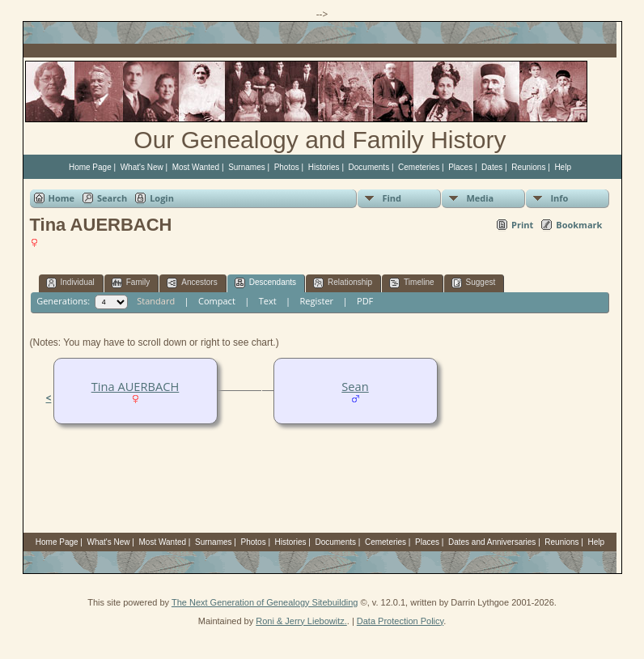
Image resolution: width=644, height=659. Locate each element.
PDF (365, 301)
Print (522, 225)
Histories (324, 167)
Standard (156, 301)
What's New (142, 167)
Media (480, 198)
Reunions (528, 167)
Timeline (411, 283)
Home (62, 198)
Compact (217, 301)
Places (460, 167)
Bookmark (579, 225)
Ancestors (192, 283)
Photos (287, 167)
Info (559, 198)
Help (563, 167)
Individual (70, 283)
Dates (492, 167)
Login (162, 198)
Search (112, 198)
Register (317, 301)
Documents (369, 167)
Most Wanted (196, 167)
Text (268, 301)
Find (392, 198)
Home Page (90, 167)
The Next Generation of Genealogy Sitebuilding (265, 602)
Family (131, 283)
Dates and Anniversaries (492, 542)
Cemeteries (419, 167)
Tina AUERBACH (136, 386)
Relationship (343, 283)
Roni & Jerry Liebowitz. (301, 621)
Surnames (247, 167)
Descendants (265, 283)
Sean (355, 386)
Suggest (474, 283)
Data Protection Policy (400, 621)
